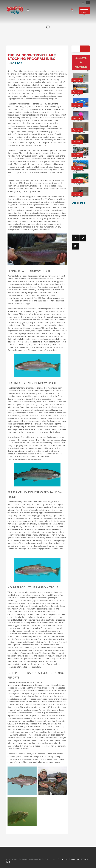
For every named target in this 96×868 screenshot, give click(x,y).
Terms (85, 859)
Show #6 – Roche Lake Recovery (78, 171)
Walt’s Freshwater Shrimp (79, 83)
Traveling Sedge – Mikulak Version (79, 145)
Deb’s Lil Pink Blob (77, 121)
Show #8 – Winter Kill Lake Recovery (79, 158)
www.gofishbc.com (23, 685)
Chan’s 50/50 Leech (78, 197)
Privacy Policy (75, 859)
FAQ (8, 862)
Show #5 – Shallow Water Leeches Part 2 (79, 184)
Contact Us (62, 859)
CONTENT (84, 11)
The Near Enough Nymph (79, 132)
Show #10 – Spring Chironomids (77, 95)
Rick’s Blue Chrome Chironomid (77, 108)
